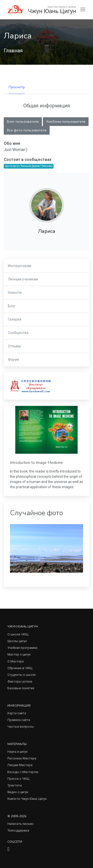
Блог (12, 306)
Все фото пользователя (27, 130)
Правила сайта (19, 720)
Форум (13, 359)
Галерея (15, 319)
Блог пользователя (23, 122)
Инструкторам (20, 266)
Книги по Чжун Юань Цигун (27, 799)
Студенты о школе (22, 675)
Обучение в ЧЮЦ (20, 668)
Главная (13, 51)
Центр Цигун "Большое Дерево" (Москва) (29, 166)
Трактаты (15, 785)
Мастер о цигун (19, 654)
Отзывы (14, 346)
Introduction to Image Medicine (36, 463)
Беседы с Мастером (23, 772)
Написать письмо (21, 824)
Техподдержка (18, 830)
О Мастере (16, 661)
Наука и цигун (17, 752)
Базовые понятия (21, 688)
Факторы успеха (20, 681)
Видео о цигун (18, 792)
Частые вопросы (21, 727)
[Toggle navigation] (83, 10)
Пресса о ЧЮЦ (18, 779)
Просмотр (17, 87)
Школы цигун (17, 641)
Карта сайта (17, 713)
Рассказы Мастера (22, 758)
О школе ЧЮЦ (18, 634)
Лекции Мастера (20, 765)
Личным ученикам (23, 279)
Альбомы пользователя (66, 122)
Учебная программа (22, 648)
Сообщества (18, 333)
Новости (15, 293)
